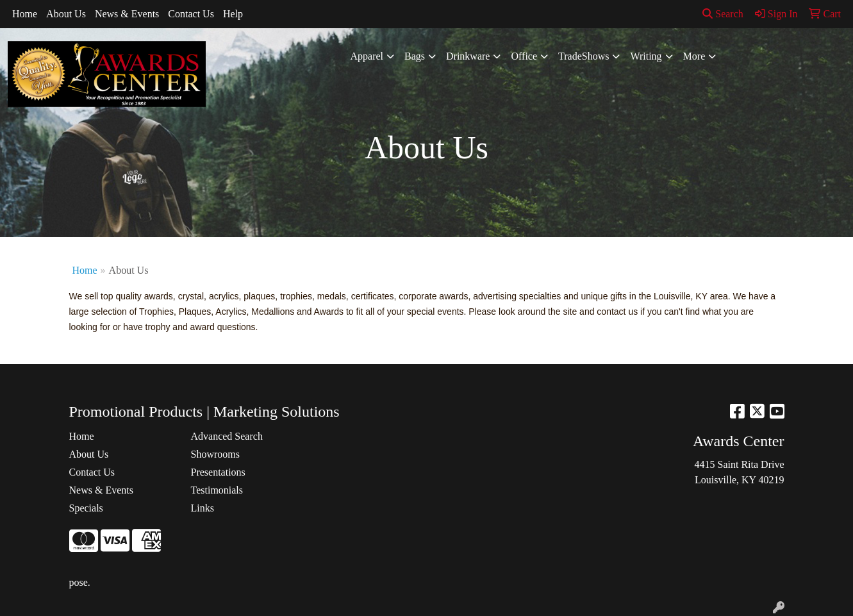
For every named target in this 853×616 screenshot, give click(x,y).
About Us (66, 14)
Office (524, 56)
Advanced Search (227, 436)
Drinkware (468, 56)
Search (723, 14)
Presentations (218, 472)
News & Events (127, 14)
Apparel (367, 56)
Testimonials (217, 490)
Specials (86, 508)
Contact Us (191, 14)
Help (233, 14)
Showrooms (215, 454)
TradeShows (584, 56)
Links (203, 508)
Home (25, 14)
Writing (646, 56)
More (694, 56)
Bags (415, 56)
